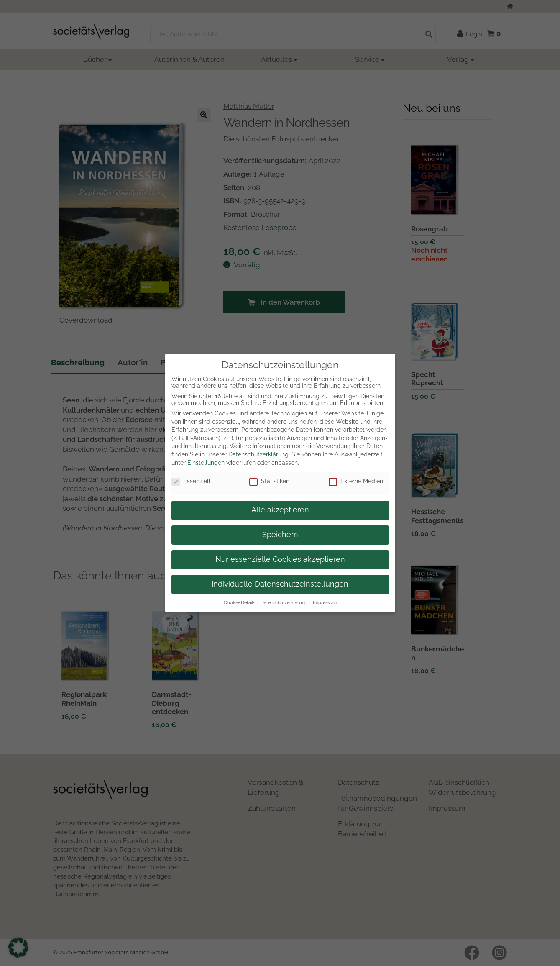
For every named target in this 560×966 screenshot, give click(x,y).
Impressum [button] (325, 602)
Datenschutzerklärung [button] (284, 602)
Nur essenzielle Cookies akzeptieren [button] (280, 559)
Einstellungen (206, 463)
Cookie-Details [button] (239, 602)
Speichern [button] (280, 535)
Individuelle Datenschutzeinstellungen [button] (280, 584)
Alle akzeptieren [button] (280, 510)
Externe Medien (356, 481)
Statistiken (269, 481)
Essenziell (191, 481)
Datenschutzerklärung (258, 454)
